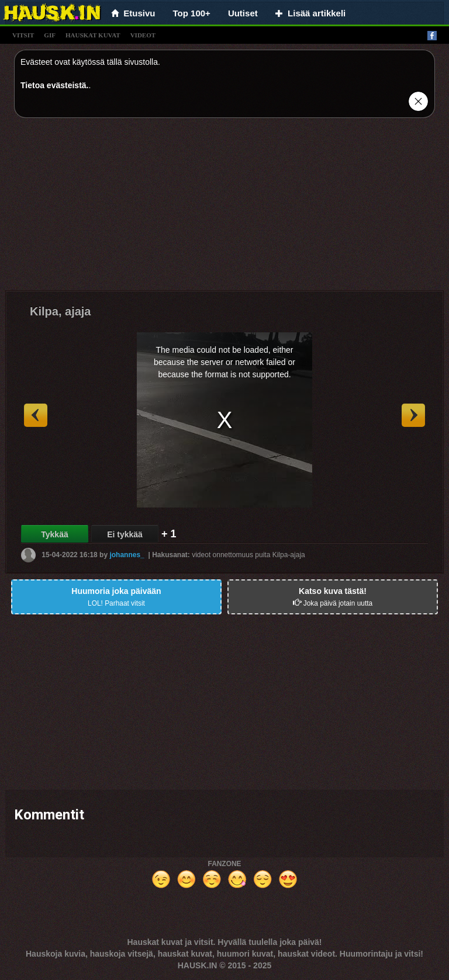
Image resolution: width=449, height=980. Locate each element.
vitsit (23, 35)
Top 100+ (192, 13)
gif (50, 35)
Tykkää (54, 534)
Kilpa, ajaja (61, 311)
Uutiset (243, 13)
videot (143, 35)
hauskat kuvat (93, 35)
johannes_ (127, 555)
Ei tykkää (125, 534)
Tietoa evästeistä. (54, 85)
